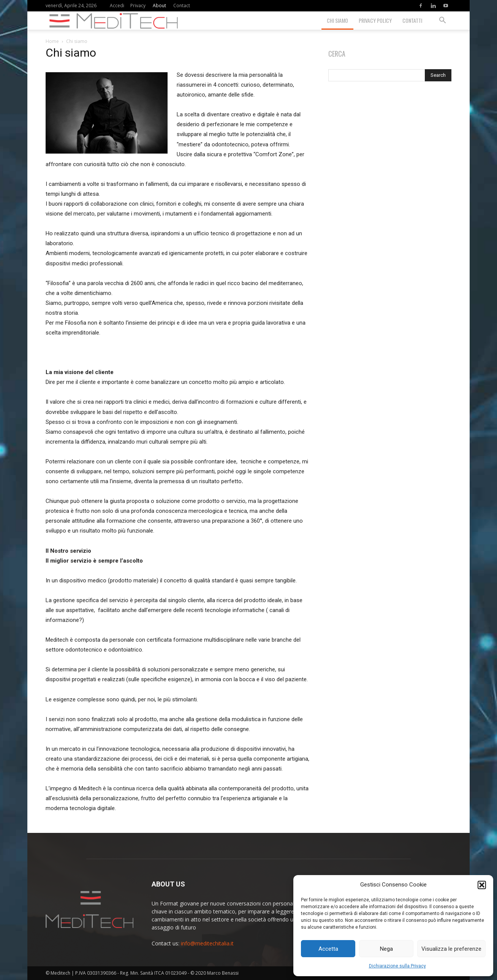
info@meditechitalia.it (207, 943)
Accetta (328, 949)
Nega (386, 949)
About (159, 6)
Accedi (117, 6)
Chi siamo (337, 20)
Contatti (412, 20)
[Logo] (117, 21)
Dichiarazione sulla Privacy (397, 966)
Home (52, 41)
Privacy (138, 6)
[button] (482, 885)
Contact (182, 6)
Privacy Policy (375, 20)
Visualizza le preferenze (451, 949)
